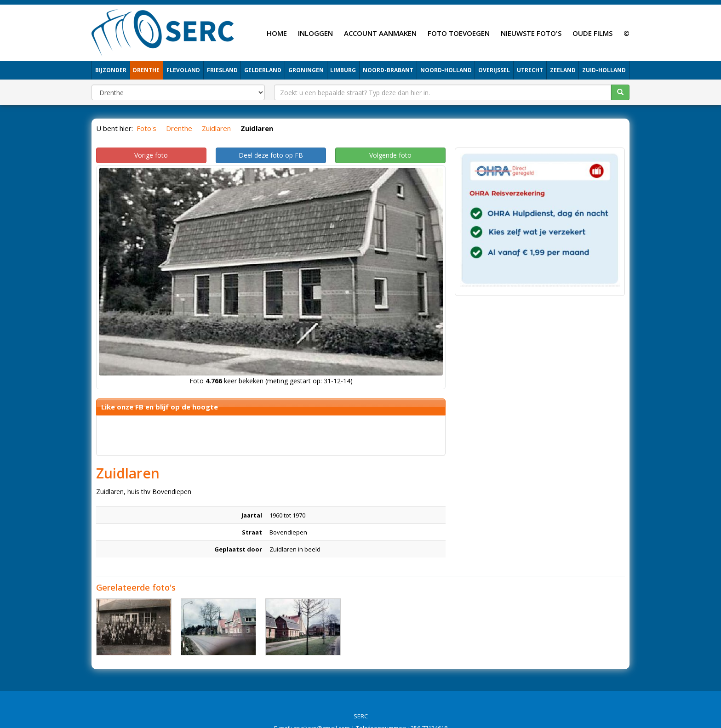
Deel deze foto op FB (271, 155)
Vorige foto (151, 155)
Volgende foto (390, 155)
